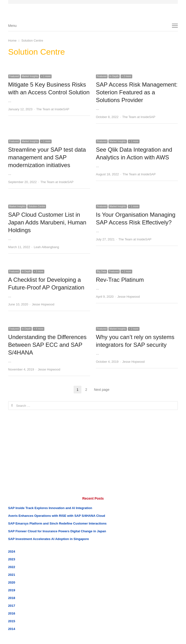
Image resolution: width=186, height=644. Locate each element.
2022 (12, 567)
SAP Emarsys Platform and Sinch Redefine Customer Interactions (58, 523)
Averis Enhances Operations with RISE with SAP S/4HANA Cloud (57, 516)
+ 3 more (39, 271)
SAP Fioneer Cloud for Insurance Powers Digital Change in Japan (57, 531)
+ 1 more (46, 76)
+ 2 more (126, 76)
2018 (12, 598)
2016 (12, 613)
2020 (12, 582)
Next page (102, 390)
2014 (12, 629)
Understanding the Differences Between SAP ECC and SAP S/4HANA (47, 345)
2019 (12, 590)
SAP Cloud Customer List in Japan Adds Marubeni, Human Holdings (47, 222)
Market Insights (30, 76)
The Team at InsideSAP (53, 109)
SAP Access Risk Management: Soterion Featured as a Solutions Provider (137, 92)
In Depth (114, 76)
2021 (12, 575)
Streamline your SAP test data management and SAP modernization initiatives (47, 157)
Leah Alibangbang (46, 247)
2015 (12, 621)
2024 (12, 551)
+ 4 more (39, 329)
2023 (12, 559)
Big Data (101, 271)
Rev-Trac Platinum (120, 280)
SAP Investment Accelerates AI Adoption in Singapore (49, 539)
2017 (12, 606)
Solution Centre (37, 206)
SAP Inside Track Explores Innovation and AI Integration (50, 508)
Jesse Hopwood (43, 304)
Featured (14, 76)
